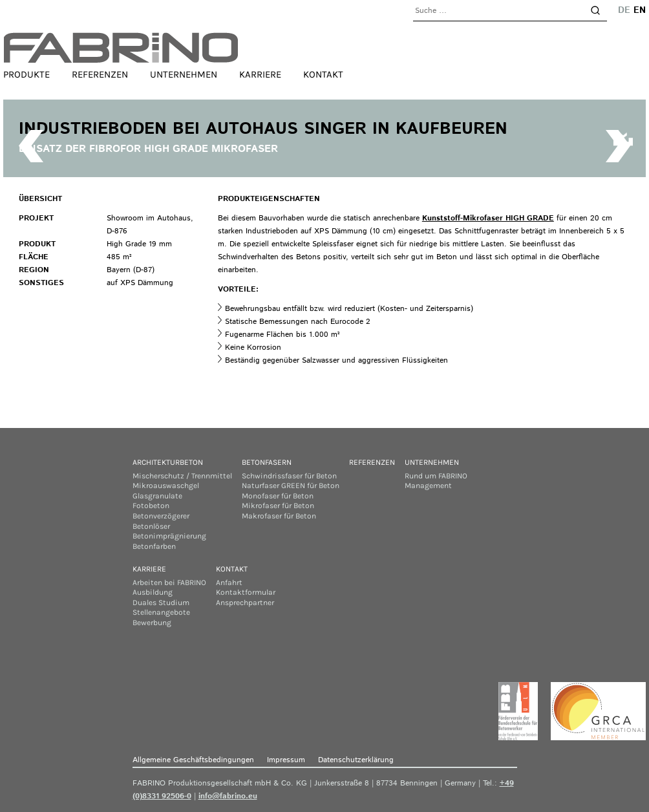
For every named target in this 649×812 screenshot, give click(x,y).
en (640, 10)
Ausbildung (153, 592)
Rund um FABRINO (436, 476)
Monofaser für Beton (278, 496)
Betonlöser (151, 526)
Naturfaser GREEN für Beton (291, 486)
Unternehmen (184, 74)
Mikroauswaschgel (166, 486)
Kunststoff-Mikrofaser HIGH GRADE (488, 218)
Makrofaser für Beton (279, 516)
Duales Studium (161, 603)
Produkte (27, 74)
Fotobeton (151, 506)
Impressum (286, 760)
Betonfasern (267, 462)
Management (428, 486)
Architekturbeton (168, 462)
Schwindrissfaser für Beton (289, 476)
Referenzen (100, 74)
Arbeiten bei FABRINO (169, 582)
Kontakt (323, 74)
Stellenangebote (161, 612)
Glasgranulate (157, 496)
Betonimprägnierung (169, 536)
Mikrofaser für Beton (278, 506)
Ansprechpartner (245, 603)
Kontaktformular (246, 592)
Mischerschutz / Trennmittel (182, 476)
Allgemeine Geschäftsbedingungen (193, 760)
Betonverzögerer (161, 516)
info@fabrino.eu (228, 796)
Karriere (260, 74)
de (624, 10)
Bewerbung (152, 623)
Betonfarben (154, 546)
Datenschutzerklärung (356, 760)
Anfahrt (229, 582)
